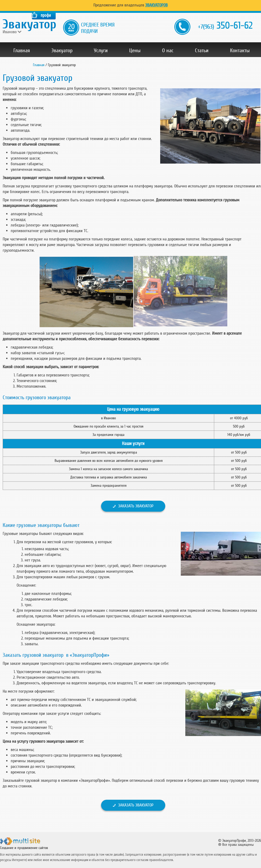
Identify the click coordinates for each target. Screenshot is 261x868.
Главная (22, 51)
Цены (135, 51)
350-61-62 (225, 26)
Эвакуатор (62, 51)
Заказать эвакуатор (136, 506)
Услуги (101, 51)
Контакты (240, 51)
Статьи (202, 51)
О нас (168, 51)
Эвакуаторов (156, 5)
